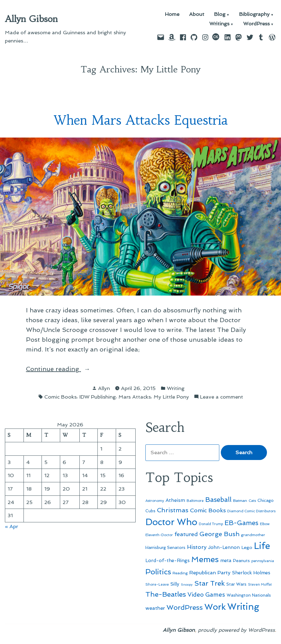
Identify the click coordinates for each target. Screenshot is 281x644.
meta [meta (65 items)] (226, 561)
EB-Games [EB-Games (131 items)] (241, 523)
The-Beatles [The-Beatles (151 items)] (166, 594)
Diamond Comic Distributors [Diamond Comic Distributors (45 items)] (251, 511)
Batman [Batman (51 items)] (240, 500)
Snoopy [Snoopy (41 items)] (187, 585)
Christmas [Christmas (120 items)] (173, 510)
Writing (176, 388)
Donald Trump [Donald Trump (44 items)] (211, 524)
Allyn (104, 388)
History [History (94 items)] (197, 547)
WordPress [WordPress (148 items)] (185, 607)
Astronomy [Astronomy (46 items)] (155, 501)
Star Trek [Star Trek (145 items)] (210, 583)
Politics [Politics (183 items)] (158, 572)
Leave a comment (222, 397)
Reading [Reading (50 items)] (180, 573)
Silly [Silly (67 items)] (175, 584)
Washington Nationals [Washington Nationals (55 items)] (249, 595)
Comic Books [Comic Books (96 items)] (208, 510)
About (197, 15)
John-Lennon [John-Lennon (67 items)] (224, 547)
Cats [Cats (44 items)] (252, 501)
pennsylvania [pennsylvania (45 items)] (263, 561)
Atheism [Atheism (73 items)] (175, 500)
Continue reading (69, 369)
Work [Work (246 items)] (215, 607)
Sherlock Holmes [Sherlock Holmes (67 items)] (251, 573)
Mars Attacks (135, 397)
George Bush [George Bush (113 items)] (219, 534)
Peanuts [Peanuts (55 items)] (241, 561)
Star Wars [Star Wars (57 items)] (236, 584)
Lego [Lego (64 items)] (247, 547)
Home (172, 15)
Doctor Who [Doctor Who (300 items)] (171, 522)
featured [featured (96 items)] (186, 534)
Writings (219, 24)
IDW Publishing (98, 397)
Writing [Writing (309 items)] (243, 607)
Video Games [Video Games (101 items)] (206, 595)
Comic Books (60, 397)
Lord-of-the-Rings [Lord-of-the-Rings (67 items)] (168, 561)
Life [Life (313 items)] (262, 546)
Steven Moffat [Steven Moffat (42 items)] (260, 585)
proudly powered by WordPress (236, 630)
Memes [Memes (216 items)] (205, 559)
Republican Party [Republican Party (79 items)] (210, 572)
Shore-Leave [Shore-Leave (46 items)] (157, 584)
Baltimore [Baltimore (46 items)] (195, 501)
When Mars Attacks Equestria (141, 120)
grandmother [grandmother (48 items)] (253, 535)
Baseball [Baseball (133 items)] (218, 500)
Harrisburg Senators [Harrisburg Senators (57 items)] (165, 547)
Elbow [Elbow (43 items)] (265, 524)
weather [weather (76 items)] (155, 608)
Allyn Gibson (31, 19)
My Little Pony (171, 397)
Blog (220, 15)
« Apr (11, 526)
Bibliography (254, 15)
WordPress (256, 24)
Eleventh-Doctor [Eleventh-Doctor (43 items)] (159, 535)
